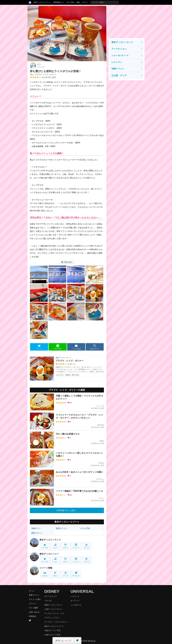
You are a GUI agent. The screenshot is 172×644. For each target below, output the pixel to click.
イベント (76, 546)
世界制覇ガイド (59, 2)
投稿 (78, 2)
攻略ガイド (36, 528)
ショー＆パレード (120, 55)
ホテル (45, 574)
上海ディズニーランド (53, 609)
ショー (55, 546)
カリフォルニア (51, 596)
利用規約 (32, 616)
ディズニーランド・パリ (54, 613)
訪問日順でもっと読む (66, 510)
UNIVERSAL (82, 591)
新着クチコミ (62, 528)
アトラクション (119, 49)
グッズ (86, 546)
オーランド (75, 601)
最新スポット (37, 533)
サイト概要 (33, 608)
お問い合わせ (34, 612)
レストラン (117, 62)
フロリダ (48, 601)
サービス (76, 574)
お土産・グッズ (119, 75)
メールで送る (76, 347)
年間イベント (118, 69)
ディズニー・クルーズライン (56, 622)
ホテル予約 (70, 2)
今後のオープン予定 (52, 630)
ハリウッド (75, 596)
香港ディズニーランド (53, 605)
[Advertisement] (127, 21)
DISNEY (52, 591)
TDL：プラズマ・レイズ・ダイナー (43, 74)
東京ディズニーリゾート (42, 2)
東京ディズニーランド (50, 540)
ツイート (39, 347)
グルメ (66, 546)
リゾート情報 (46, 568)
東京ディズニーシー (49, 554)
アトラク (45, 546)
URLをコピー (95, 347)
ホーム (32, 591)
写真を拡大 (67, 262)
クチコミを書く (35, 599)
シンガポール (76, 605)
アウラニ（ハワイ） (52, 618)
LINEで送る (58, 347)
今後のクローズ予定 (52, 635)
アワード (32, 604)
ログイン (85, 2)
